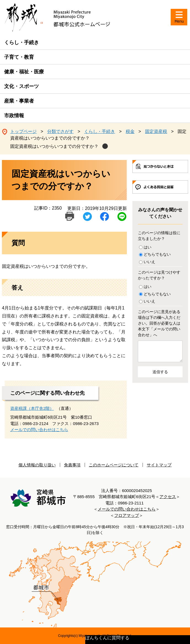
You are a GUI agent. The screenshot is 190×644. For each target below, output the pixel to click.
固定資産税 (156, 131)
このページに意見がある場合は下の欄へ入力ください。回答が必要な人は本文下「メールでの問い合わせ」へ (159, 323)
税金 (130, 131)
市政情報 (14, 116)
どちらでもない (157, 254)
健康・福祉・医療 (24, 72)
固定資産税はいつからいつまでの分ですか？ (54, 146)
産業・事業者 (19, 101)
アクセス (168, 497)
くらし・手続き (22, 42)
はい (148, 247)
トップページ (23, 131)
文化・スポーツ (22, 86)
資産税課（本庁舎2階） (32, 408)
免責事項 (72, 465)
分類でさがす (60, 131)
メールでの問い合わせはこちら (39, 430)
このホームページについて (114, 465)
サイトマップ (159, 465)
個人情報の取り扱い (37, 465)
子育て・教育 (19, 57)
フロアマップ (127, 515)
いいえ (149, 262)
